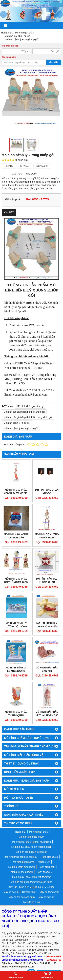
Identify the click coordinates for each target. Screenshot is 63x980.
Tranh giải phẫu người (21, 872)
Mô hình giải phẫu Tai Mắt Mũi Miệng (31, 842)
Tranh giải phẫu (46, 867)
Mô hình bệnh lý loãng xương (16, 669)
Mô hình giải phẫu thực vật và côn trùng (31, 882)
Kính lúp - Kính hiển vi (20, 887)
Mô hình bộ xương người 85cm (47, 536)
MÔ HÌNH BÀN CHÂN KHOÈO (47, 492)
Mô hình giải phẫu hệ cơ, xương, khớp (32, 847)
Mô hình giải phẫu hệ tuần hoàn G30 (47, 714)
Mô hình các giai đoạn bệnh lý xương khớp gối (28, 417)
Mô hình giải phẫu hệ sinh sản (31, 852)
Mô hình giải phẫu (39, 832)
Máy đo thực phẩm (49, 892)
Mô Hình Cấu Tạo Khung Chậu (47, 580)
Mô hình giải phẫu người (31, 837)
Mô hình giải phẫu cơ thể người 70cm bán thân (16, 582)
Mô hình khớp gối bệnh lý (30, 406)
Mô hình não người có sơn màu (16, 536)
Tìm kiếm (54, 62)
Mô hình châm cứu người (21, 867)
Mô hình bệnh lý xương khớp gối (21, 428)
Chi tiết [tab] (9, 212)
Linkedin (42, 166)
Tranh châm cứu (45, 872)
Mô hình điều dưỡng (24, 862)
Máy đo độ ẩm (11, 892)
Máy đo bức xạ (46, 897)
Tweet (25, 166)
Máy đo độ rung (32, 902)
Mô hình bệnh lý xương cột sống (16, 625)
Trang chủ (20, 832)
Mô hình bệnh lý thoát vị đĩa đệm (47, 625)
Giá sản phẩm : (14, 199)
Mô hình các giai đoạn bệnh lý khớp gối (24, 412)
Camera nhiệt (29, 892)
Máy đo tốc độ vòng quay (22, 897)
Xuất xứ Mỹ (44, 862)
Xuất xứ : (17, 174)
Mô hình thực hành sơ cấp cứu (21, 857)
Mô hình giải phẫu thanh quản (16, 714)
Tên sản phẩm (9, 57)
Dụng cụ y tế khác (45, 887)
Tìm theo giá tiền (10, 46)
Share (9, 166)
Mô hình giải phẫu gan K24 (47, 669)
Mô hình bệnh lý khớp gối (17, 423)
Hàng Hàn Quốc (49, 857)
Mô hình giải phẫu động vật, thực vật (31, 877)
